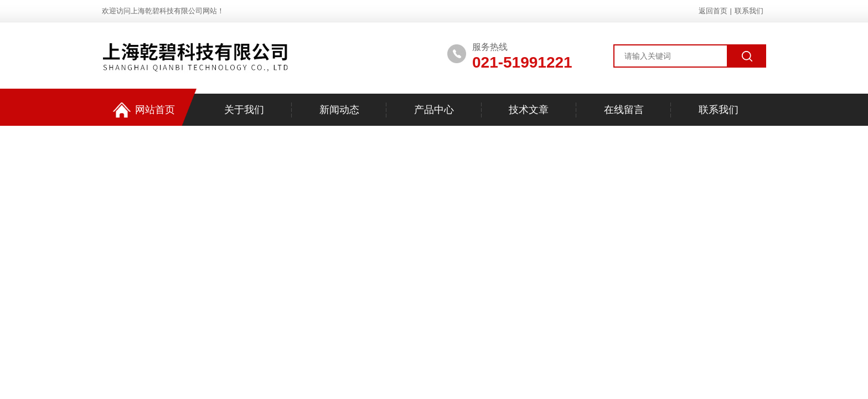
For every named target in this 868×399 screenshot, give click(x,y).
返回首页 (713, 11)
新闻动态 (339, 110)
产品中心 (434, 110)
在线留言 (624, 110)
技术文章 (529, 110)
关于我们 (244, 110)
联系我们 (749, 11)
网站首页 (144, 110)
